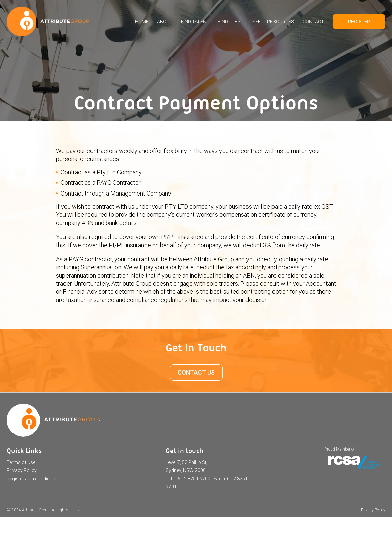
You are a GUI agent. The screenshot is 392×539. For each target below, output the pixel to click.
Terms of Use (21, 462)
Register (359, 22)
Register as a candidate (31, 479)
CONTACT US (196, 372)
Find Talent (195, 22)
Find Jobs (229, 22)
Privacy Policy (22, 470)
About (165, 22)
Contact (313, 22)
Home (142, 22)
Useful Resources (272, 22)
